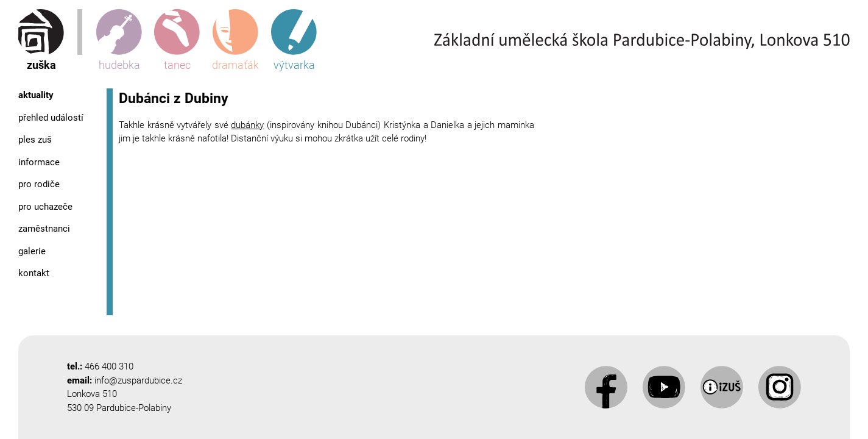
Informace (39, 162)
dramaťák (235, 40)
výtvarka (294, 40)
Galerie (32, 251)
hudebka (119, 40)
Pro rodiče (39, 184)
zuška (41, 40)
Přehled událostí (51, 118)
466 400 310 (109, 366)
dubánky (247, 125)
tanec (177, 40)
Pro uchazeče (45, 207)
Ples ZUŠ (35, 140)
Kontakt (34, 273)
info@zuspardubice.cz (138, 380)
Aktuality (36, 95)
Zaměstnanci (44, 229)
